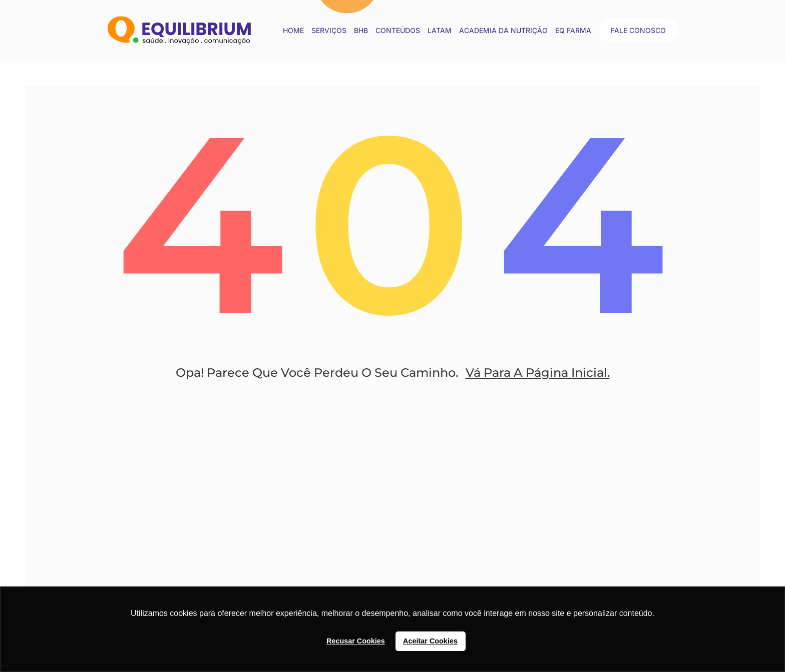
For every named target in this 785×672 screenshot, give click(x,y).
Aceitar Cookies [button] (430, 641)
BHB (361, 30)
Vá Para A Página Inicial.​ (538, 373)
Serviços (329, 30)
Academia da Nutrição (503, 30)
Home (293, 30)
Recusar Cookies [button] (356, 641)
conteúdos (398, 30)
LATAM (440, 30)
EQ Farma (573, 30)
